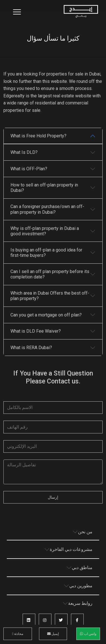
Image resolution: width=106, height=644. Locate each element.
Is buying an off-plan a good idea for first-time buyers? (46, 253)
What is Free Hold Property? (38, 136)
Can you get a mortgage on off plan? (46, 315)
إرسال (53, 497)
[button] (77, 620)
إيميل (53, 634)
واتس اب (88, 634)
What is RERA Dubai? (31, 348)
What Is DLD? (24, 152)
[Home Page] (81, 12)
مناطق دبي (82, 568)
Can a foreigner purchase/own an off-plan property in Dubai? (47, 209)
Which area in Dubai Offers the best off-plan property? (50, 296)
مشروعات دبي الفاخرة (71, 549)
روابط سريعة (80, 603)
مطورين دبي (81, 586)
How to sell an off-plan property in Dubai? (44, 188)
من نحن (85, 532)
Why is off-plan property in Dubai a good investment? (45, 231)
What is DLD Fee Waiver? (36, 331)
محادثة (18, 634)
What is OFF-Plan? (29, 169)
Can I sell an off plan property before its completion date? (50, 274)
